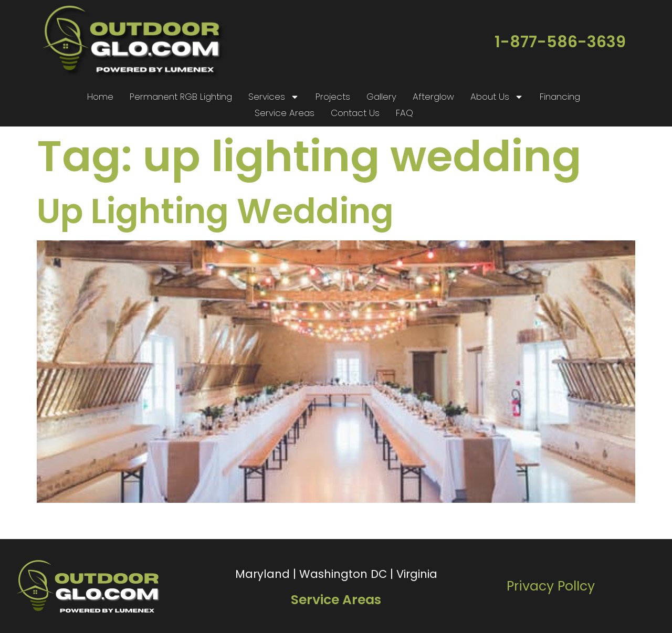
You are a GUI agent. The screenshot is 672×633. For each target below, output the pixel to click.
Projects (333, 97)
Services (274, 97)
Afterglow (433, 97)
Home (100, 97)
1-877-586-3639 (560, 42)
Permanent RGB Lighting (181, 97)
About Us (497, 97)
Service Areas (285, 113)
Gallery (381, 97)
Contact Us (355, 113)
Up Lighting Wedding (215, 211)
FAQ (405, 113)
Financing (560, 97)
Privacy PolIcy (551, 586)
